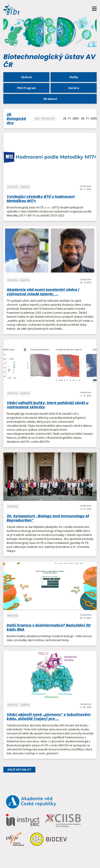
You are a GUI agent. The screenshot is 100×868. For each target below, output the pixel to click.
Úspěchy (25, 187)
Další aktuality (19, 770)
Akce (37, 118)
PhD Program (27, 88)
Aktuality (13, 187)
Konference (48, 118)
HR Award (50, 99)
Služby (74, 77)
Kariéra (74, 88)
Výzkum (27, 77)
